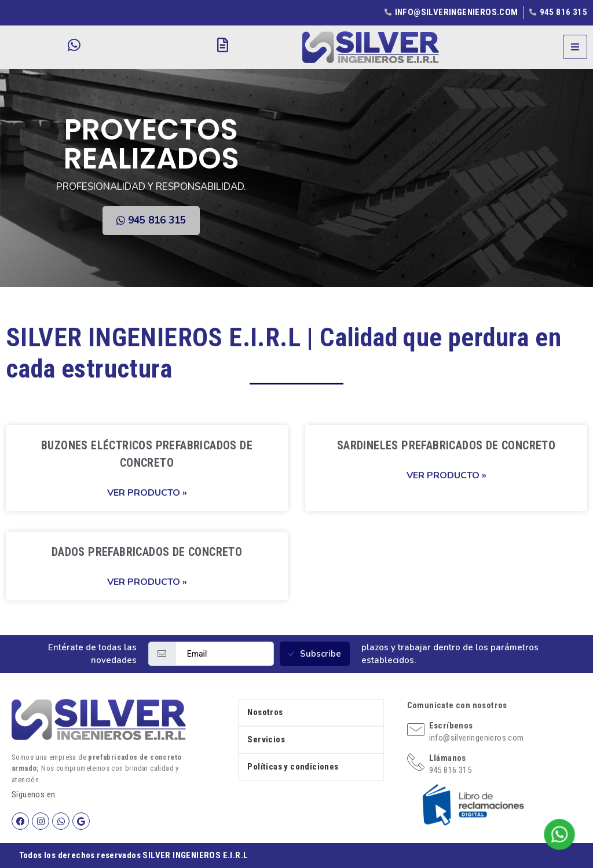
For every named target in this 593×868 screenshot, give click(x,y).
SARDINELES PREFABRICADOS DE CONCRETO (446, 445)
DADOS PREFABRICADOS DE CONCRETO (147, 552)
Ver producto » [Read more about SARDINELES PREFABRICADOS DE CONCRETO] (446, 475)
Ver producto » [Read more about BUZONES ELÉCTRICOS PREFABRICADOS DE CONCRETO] (147, 493)
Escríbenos (451, 726)
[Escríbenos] (416, 730)
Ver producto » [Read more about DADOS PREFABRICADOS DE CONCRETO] (147, 582)
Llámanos (448, 758)
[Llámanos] (416, 762)
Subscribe (315, 654)
